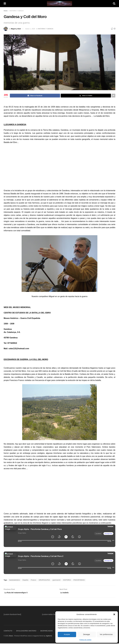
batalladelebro (15, 580)
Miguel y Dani (16, 29)
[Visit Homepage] (59, 4)
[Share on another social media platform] (113, 96)
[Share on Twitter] (86, 96)
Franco (34, 580)
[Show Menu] (5, 4)
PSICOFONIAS (79, 580)
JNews (11, 637)
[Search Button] (114, 4)
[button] (114, 614)
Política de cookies (85, 640)
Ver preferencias (106, 634)
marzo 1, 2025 (30, 29)
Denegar (87, 634)
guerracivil (57, 580)
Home (6, 11)
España (25, 580)
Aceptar (67, 634)
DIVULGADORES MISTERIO (26, 632)
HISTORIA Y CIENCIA (17, 11)
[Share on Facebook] (35, 96)
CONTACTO (8, 632)
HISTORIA (67, 580)
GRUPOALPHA (44, 580)
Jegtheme (49, 637)
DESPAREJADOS (46, 632)
